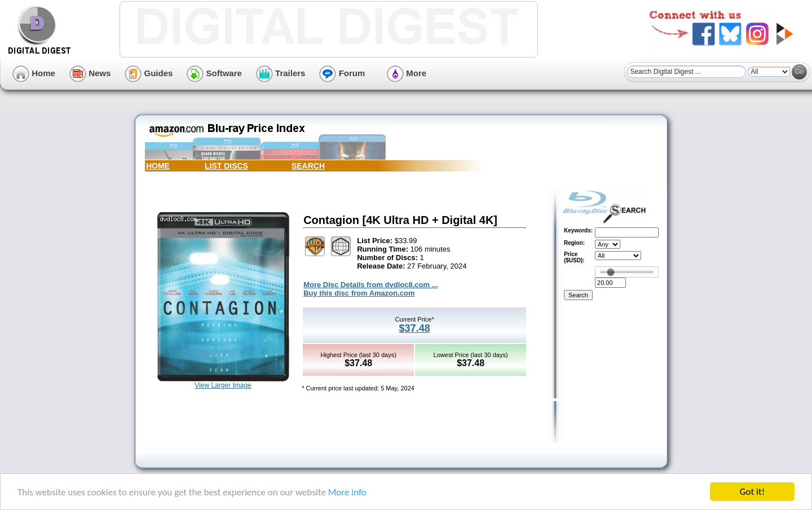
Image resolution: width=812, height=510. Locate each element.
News (90, 73)
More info (347, 493)
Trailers (281, 73)
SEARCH (308, 166)
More (407, 73)
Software (214, 73)
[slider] (611, 272)
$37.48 (415, 328)
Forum (342, 73)
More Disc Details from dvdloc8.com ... (370, 285)
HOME (158, 166)
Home (34, 73)
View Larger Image (223, 385)
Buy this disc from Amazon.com (359, 293)
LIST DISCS (226, 166)
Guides (149, 73)
